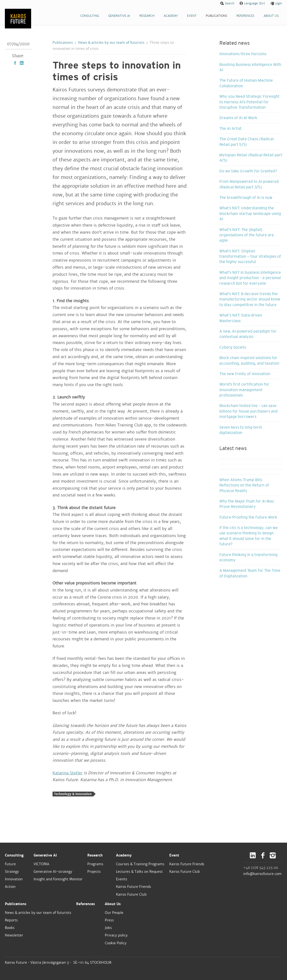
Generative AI (45, 855)
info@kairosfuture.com (262, 874)
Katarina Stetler (67, 773)
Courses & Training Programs (140, 864)
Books (10, 928)
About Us (113, 904)
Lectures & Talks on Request (139, 872)
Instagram (273, 855)
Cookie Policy (116, 943)
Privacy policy (116, 935)
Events (122, 879)
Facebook (15, 63)
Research (95, 855)
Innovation (14, 879)
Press (109, 920)
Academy (124, 855)
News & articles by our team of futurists (111, 43)
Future (10, 864)
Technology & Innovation (73, 794)
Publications (63, 43)
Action (10, 887)
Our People (114, 913)
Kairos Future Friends (134, 887)
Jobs (108, 928)
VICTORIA (41, 864)
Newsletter (14, 935)
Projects (94, 872)
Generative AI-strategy (53, 872)
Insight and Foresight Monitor (58, 879)
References (85, 904)
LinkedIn (22, 63)
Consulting (14, 855)
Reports (11, 920)
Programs (95, 864)
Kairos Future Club (131, 894)
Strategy (12, 872)
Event (174, 855)
